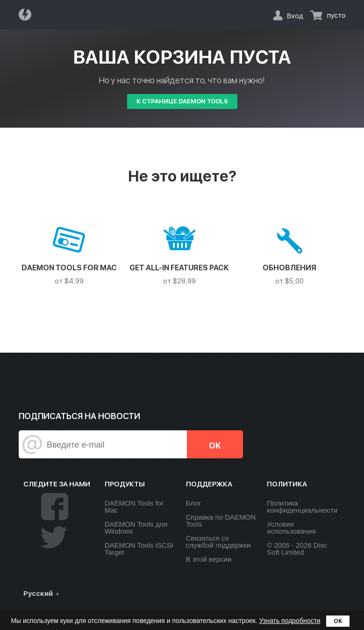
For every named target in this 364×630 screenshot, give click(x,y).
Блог (193, 503)
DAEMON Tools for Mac (134, 507)
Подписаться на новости (79, 416)
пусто (336, 15)
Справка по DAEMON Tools (221, 521)
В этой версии (209, 559)
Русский (38, 594)
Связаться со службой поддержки (218, 542)
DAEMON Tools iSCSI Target (139, 549)
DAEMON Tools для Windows (136, 528)
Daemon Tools (28, 14)
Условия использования (291, 528)
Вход (295, 15)
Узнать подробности (290, 621)
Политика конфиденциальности (302, 507)
